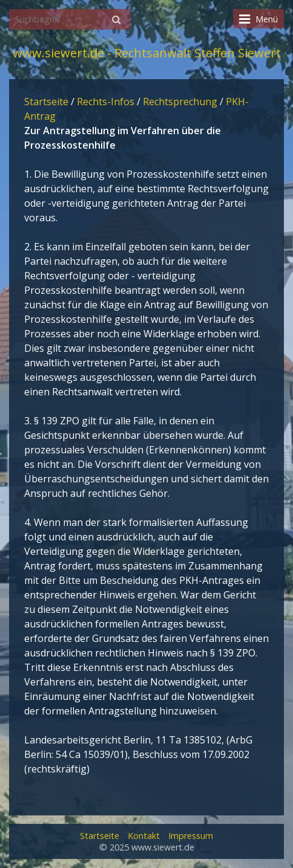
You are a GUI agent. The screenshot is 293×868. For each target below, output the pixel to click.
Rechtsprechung (180, 102)
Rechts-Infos (106, 102)
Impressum (191, 836)
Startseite (46, 102)
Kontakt (144, 836)
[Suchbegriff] (70, 19)
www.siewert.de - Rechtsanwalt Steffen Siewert (147, 53)
